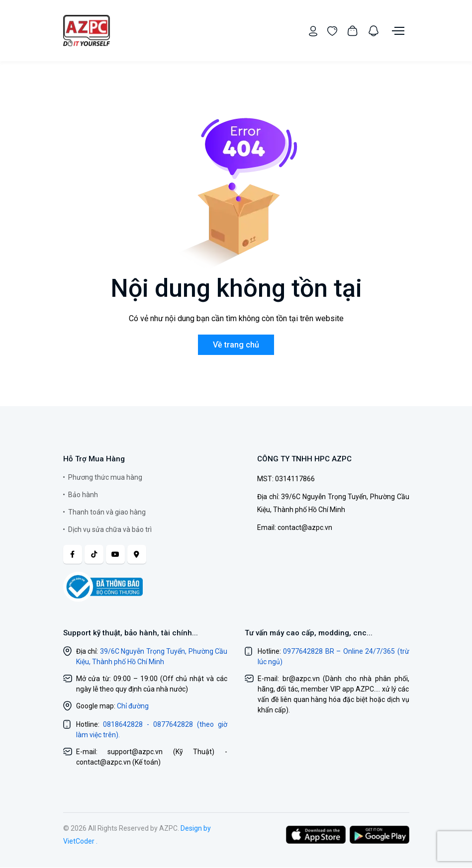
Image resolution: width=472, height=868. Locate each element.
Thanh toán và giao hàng (107, 512)
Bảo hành (83, 495)
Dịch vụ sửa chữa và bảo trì (110, 529)
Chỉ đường (133, 706)
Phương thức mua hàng (105, 477)
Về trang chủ (236, 345)
